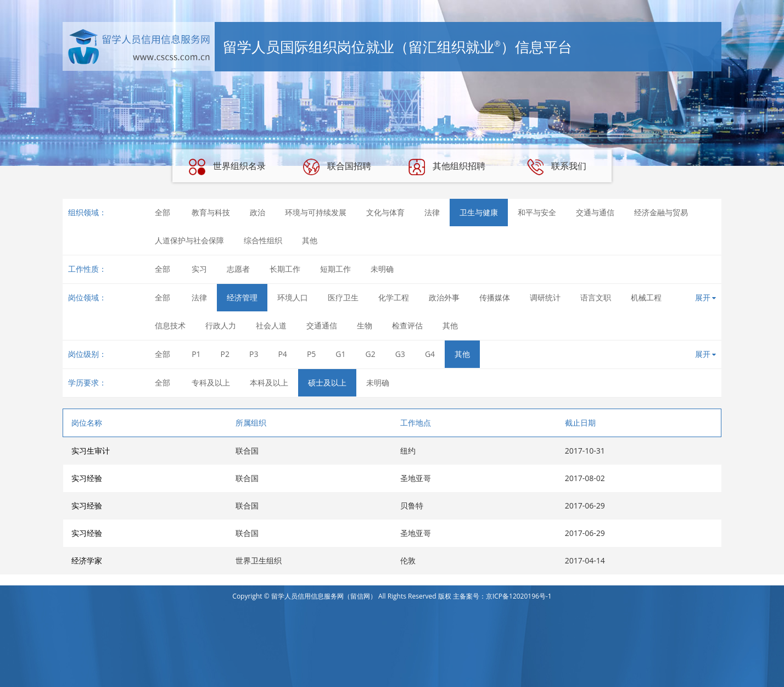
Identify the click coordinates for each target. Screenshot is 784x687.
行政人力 (221, 325)
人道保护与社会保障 (189, 240)
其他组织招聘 (447, 167)
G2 (371, 354)
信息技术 (170, 325)
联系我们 (557, 167)
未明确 (382, 269)
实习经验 (87, 478)
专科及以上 (211, 382)
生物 (365, 325)
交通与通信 (595, 212)
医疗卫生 (343, 297)
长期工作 (285, 269)
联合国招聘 (337, 167)
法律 (432, 212)
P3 (254, 354)
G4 (430, 354)
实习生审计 (91, 451)
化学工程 (394, 297)
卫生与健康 (479, 212)
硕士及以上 (327, 382)
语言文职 (596, 297)
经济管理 (242, 297)
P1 (196, 354)
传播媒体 (495, 297)
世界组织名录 (227, 167)
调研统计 (545, 297)
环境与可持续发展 (316, 212)
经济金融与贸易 (661, 212)
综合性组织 (263, 240)
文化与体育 (385, 212)
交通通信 (322, 325)
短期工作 (335, 269)
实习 (199, 269)
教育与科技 (211, 212)
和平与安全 (537, 212)
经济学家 (87, 560)
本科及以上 (269, 382)
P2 (225, 354)
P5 (311, 354)
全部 (163, 212)
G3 (400, 354)
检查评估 (407, 325)
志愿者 (238, 269)
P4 (282, 354)
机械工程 (646, 297)
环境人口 (293, 297)
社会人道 (271, 325)
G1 (340, 354)
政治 (257, 212)
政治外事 (444, 297)
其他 (310, 240)
